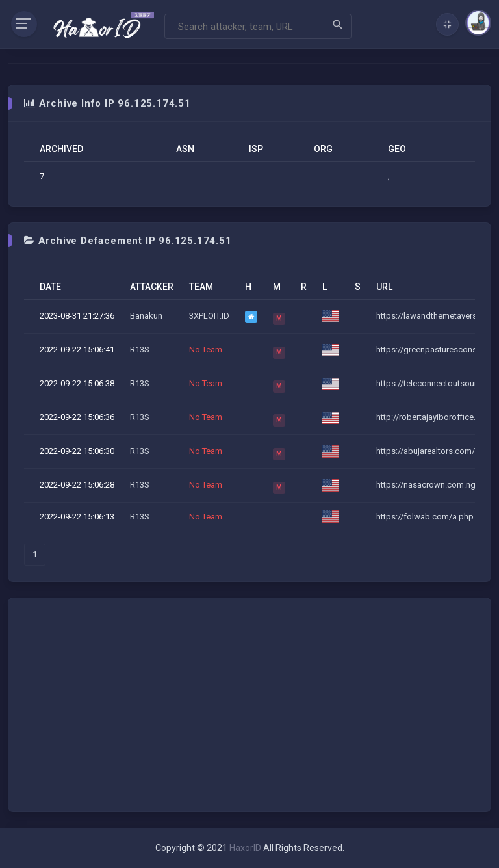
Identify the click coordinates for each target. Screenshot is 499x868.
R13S (140, 349)
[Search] (258, 26)
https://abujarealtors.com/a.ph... (437, 451)
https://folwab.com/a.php (425, 517)
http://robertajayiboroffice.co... (434, 417)
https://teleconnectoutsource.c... (437, 383)
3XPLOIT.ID (209, 316)
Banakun (146, 316)
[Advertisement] (249, 705)
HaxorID (245, 848)
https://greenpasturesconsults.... (437, 349)
